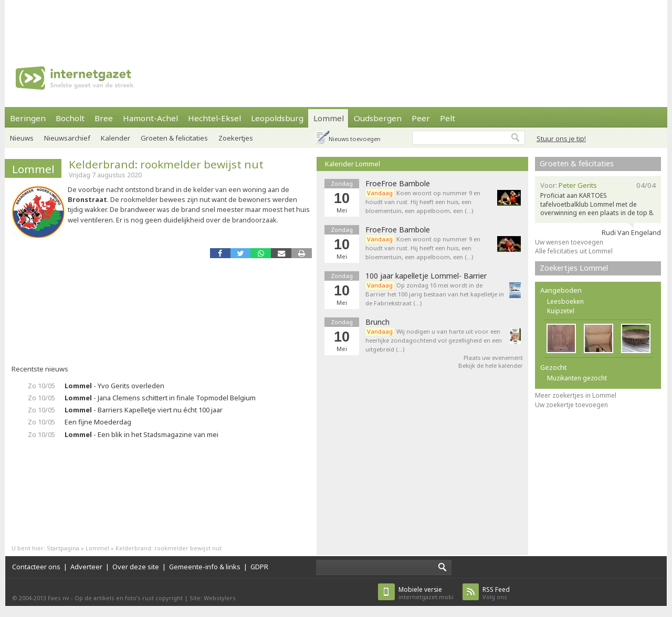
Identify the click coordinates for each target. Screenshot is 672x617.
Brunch (377, 322)
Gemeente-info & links (205, 567)
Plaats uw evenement (493, 358)
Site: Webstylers (213, 598)
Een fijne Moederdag (98, 422)
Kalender (115, 138)
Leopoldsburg (277, 118)
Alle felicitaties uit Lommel (574, 251)
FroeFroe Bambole (398, 184)
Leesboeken (565, 301)
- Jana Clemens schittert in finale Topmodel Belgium (160, 398)
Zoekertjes (236, 138)
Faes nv (59, 598)
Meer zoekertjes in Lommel (576, 395)
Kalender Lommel (353, 164)
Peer (421, 118)
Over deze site (136, 567)
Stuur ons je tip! (561, 139)
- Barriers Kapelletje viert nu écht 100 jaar (144, 410)
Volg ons (496, 593)
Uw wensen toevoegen (569, 242)
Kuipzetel (561, 311)
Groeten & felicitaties (174, 138)
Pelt (448, 118)
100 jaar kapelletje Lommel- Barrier (426, 276)
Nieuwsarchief (67, 138)
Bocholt (70, 118)
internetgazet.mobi (426, 593)
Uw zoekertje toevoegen (571, 405)
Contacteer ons (36, 567)
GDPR (259, 567)
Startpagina (63, 548)
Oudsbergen (378, 118)
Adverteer (86, 567)
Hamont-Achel (150, 118)
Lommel (329, 118)
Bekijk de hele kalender (491, 365)
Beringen (28, 118)
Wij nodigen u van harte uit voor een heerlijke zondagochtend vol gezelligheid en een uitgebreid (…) (434, 340)
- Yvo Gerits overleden (114, 386)
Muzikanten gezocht (577, 378)
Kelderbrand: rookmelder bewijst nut (166, 164)
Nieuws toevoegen (355, 139)
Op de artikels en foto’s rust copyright (129, 598)
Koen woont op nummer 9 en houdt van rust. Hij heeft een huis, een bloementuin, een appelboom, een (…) (423, 202)
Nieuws (22, 138)
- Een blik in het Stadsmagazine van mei (141, 434)
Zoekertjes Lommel (574, 268)
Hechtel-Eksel (214, 118)
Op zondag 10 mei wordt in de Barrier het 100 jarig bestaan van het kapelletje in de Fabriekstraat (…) (435, 294)
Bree (104, 118)
